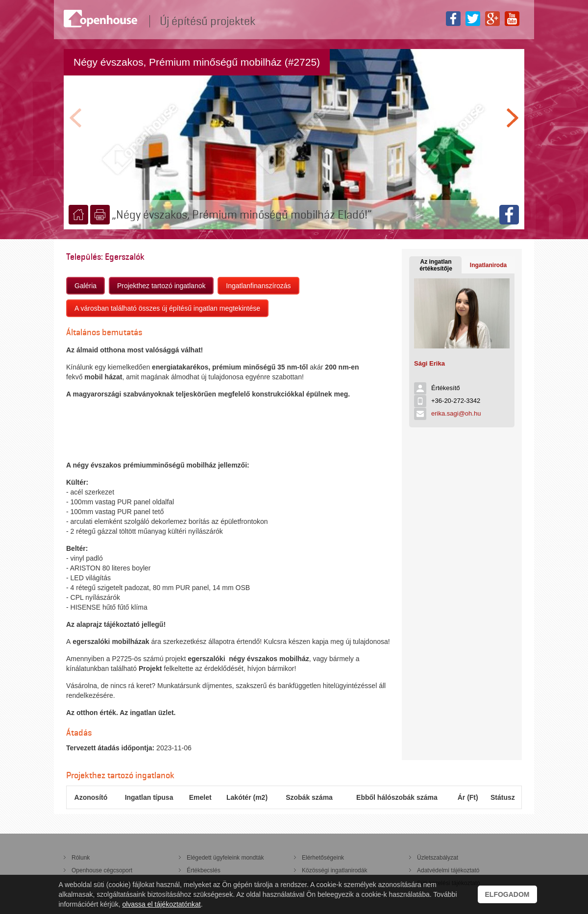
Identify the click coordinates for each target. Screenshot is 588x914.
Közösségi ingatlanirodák (334, 870)
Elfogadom (507, 894)
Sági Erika (429, 363)
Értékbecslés (204, 870)
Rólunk (81, 858)
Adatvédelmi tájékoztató (448, 870)
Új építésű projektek (208, 21)
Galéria (86, 286)
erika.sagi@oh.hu (456, 413)
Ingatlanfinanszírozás (258, 286)
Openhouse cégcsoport (102, 870)
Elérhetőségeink (323, 858)
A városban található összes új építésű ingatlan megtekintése (167, 308)
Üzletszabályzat (438, 858)
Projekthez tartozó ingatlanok (161, 286)
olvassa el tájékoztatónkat (161, 904)
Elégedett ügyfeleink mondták (225, 858)
